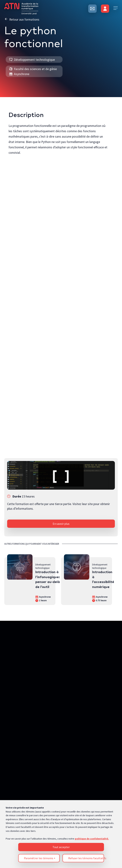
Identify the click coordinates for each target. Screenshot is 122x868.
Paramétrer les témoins (40, 661)
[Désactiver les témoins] (112, 737)
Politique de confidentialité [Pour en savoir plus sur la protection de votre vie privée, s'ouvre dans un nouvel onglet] (22, 706)
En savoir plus (61, 524)
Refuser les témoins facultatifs (86, 661)
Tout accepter (61, 650)
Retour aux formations (22, 19)
